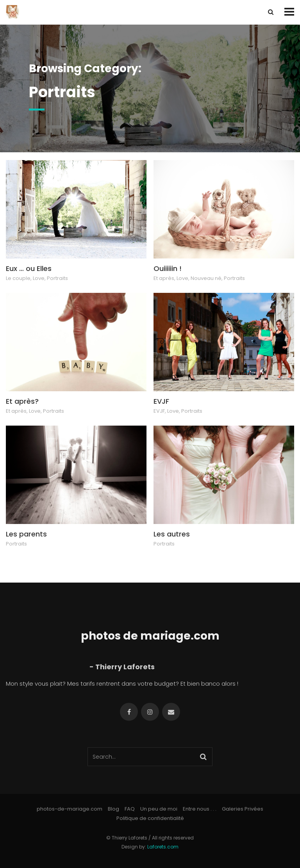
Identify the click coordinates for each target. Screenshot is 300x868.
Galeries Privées (243, 809)
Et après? (22, 401)
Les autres (172, 534)
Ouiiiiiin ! (168, 268)
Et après (164, 278)
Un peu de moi (159, 809)
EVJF (161, 401)
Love (39, 278)
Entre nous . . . (200, 809)
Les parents (26, 534)
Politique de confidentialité (150, 818)
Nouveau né (206, 278)
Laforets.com (163, 847)
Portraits (57, 278)
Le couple (18, 278)
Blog (113, 809)
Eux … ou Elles (29, 268)
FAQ (130, 809)
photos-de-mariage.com (70, 809)
